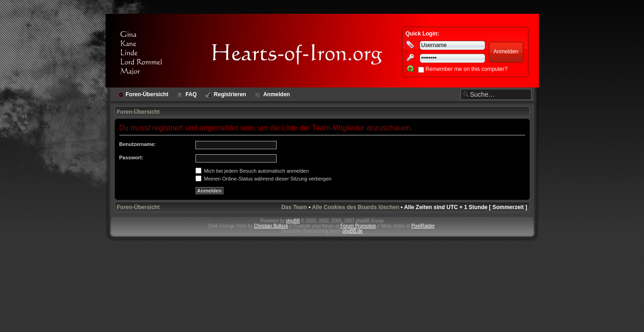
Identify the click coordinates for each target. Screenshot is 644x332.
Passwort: (132, 157)
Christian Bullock (271, 226)
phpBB (293, 221)
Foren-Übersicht (139, 112)
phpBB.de (353, 231)
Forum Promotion (358, 226)
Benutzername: (138, 144)
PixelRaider (423, 226)
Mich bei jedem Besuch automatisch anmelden (252, 171)
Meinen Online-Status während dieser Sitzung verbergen (263, 179)
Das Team (294, 207)
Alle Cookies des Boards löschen (356, 207)
